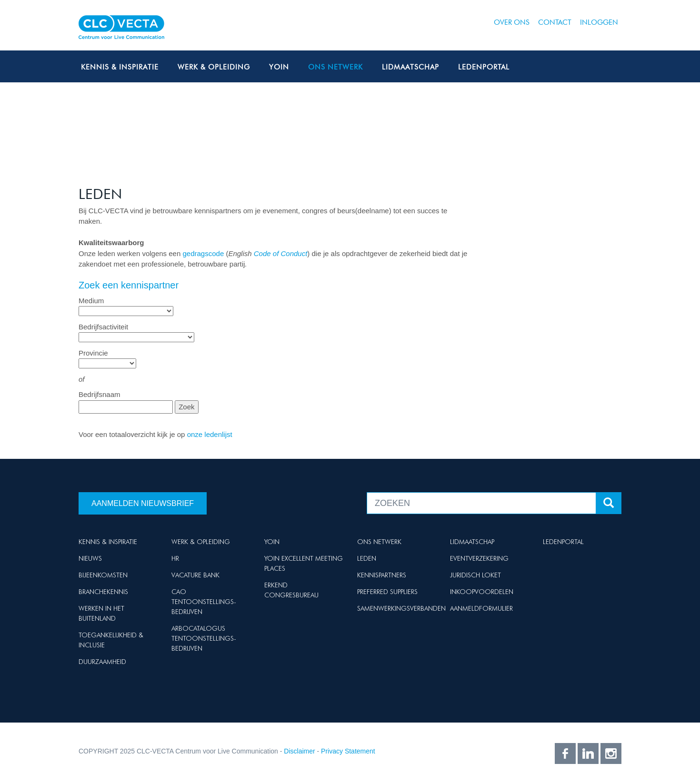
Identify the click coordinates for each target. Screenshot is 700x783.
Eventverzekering (479, 558)
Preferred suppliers (387, 592)
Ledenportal (484, 67)
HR (175, 558)
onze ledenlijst (210, 434)
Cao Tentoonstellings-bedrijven (204, 602)
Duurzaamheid (102, 662)
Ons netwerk (335, 67)
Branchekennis (103, 592)
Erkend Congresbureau (291, 590)
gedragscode (203, 253)
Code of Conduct (281, 253)
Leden (367, 558)
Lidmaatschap (410, 67)
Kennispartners (382, 575)
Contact (555, 22)
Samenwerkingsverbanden (401, 608)
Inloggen (599, 22)
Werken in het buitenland (101, 613)
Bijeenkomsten (103, 575)
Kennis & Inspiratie (120, 67)
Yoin (279, 67)
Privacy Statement (348, 751)
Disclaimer (299, 751)
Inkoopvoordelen (482, 592)
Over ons (512, 22)
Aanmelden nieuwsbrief (143, 503)
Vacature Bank (195, 575)
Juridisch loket (475, 575)
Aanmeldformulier (481, 608)
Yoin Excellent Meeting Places (304, 563)
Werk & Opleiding (214, 67)
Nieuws (90, 558)
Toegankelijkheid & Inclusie (111, 640)
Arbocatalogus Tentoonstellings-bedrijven (204, 638)
